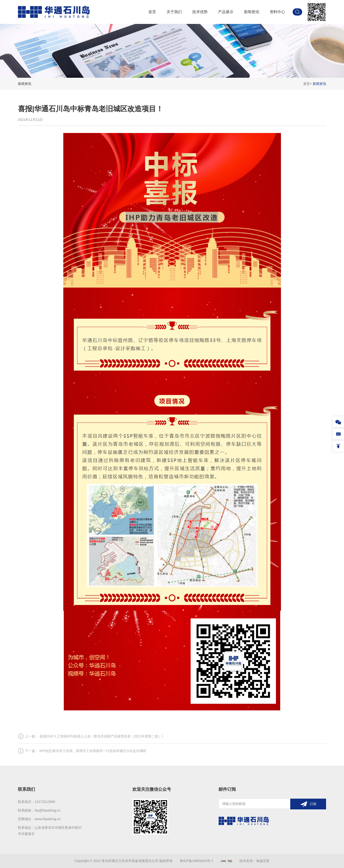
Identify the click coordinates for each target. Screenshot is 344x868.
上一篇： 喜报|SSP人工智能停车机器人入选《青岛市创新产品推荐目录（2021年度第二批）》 (95, 747)
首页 (152, 12)
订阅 (313, 804)
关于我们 (174, 12)
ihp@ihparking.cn (48, 810)
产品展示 (226, 12)
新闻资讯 (252, 12)
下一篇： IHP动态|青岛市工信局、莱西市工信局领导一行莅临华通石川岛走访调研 (86, 761)
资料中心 (277, 12)
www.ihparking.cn (48, 819)
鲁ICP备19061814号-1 (197, 861)
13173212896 (45, 802)
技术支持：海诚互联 (254, 861)
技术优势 (200, 12)
